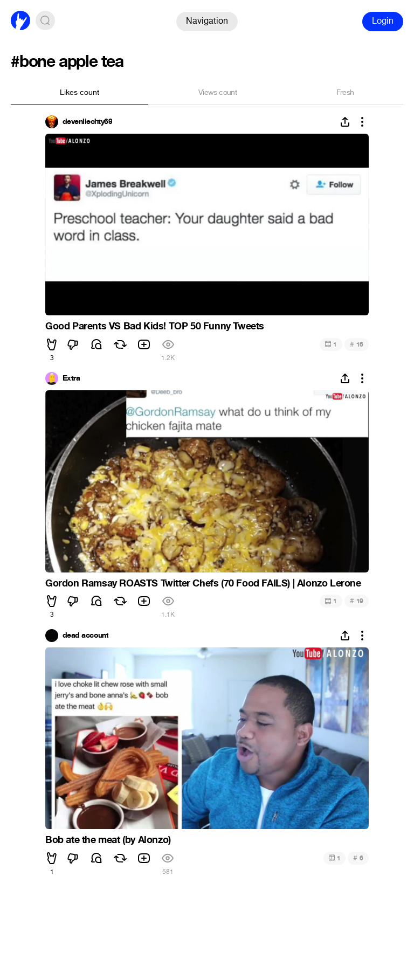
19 (357, 601)
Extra (71, 378)
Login (383, 21)
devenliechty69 (87, 122)
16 (357, 344)
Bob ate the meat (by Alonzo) (108, 840)
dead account (85, 636)
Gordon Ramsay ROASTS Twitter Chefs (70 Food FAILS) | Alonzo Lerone (203, 583)
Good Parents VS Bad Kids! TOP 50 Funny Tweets (155, 326)
